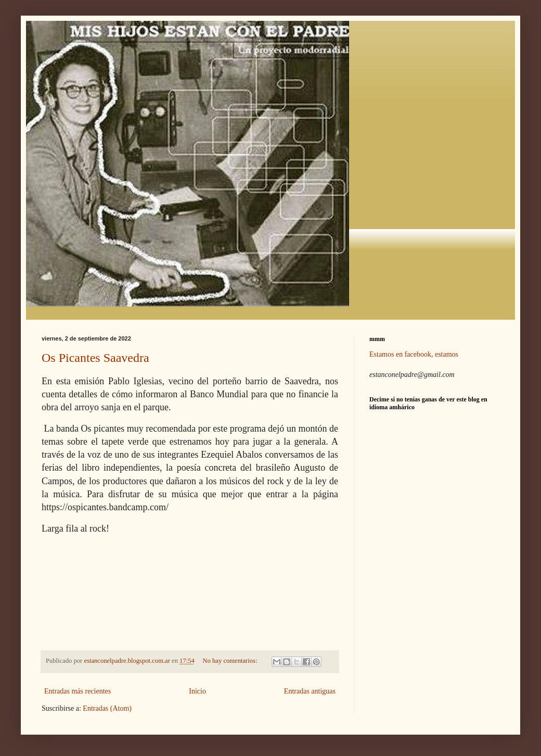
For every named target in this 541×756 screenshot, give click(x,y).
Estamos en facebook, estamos (414, 354)
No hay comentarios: (231, 661)
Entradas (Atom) (107, 708)
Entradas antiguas (310, 691)
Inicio (197, 691)
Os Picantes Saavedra (95, 358)
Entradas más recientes (78, 691)
